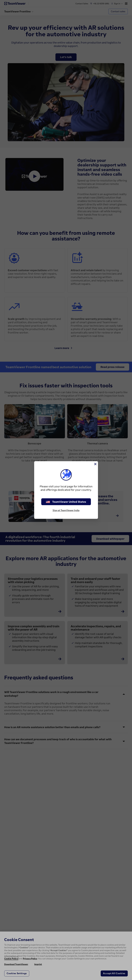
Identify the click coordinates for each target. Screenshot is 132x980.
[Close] (95, 464)
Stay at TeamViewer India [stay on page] (66, 510)
